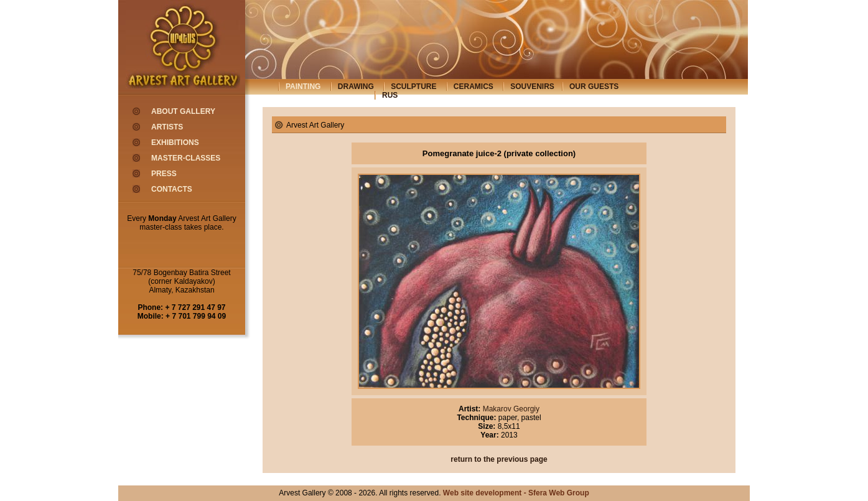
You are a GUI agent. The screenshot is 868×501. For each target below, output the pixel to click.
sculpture (413, 87)
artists (167, 127)
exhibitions (175, 143)
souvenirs (532, 87)
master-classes (186, 158)
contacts (172, 189)
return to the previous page (499, 459)
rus (390, 95)
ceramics (474, 87)
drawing (356, 87)
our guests (594, 87)
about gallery (183, 111)
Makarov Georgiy (510, 409)
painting (303, 87)
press (164, 174)
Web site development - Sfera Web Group (516, 493)
